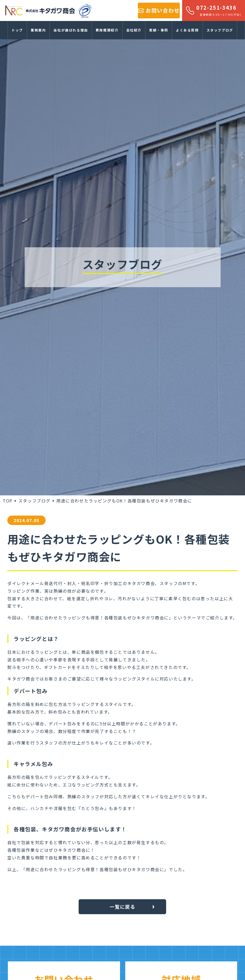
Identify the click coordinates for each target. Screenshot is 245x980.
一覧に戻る (122, 907)
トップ (17, 30)
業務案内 (38, 30)
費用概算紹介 (107, 30)
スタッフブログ (220, 30)
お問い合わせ (163, 10)
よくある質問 (187, 30)
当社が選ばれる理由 (71, 30)
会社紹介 (134, 30)
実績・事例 (159, 30)
